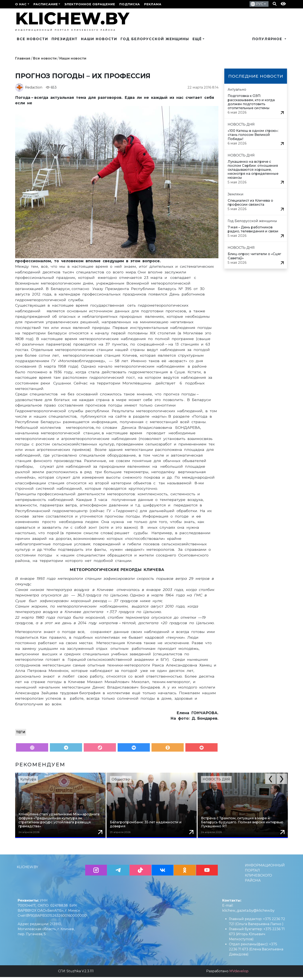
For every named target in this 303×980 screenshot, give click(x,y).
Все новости (33, 39)
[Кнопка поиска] (275, 4)
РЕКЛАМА (153, 4)
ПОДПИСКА (130, 4)
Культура (28, 779)
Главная (23, 58)
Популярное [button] (268, 39)
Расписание (46, 4)
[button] (270, 779)
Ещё (197, 39)
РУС (260, 4)
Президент (65, 39)
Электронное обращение (90, 4)
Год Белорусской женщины (155, 39)
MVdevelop (239, 974)
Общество (121, 779)
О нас (21, 4)
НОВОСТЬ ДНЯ (216, 779)
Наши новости (99, 39)
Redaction (34, 87)
